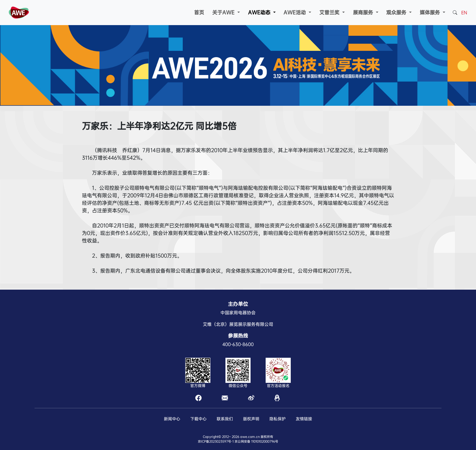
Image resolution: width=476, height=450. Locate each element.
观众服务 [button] (397, 12)
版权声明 (251, 419)
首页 (199, 12)
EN (464, 13)
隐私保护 (278, 419)
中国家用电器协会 (238, 313)
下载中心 (198, 419)
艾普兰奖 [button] (330, 12)
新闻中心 (172, 419)
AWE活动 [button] (295, 12)
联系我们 (225, 419)
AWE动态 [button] (260, 12)
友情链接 (304, 419)
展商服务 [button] (364, 12)
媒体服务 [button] (431, 12)
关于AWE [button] (224, 12)
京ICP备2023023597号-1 (216, 441)
